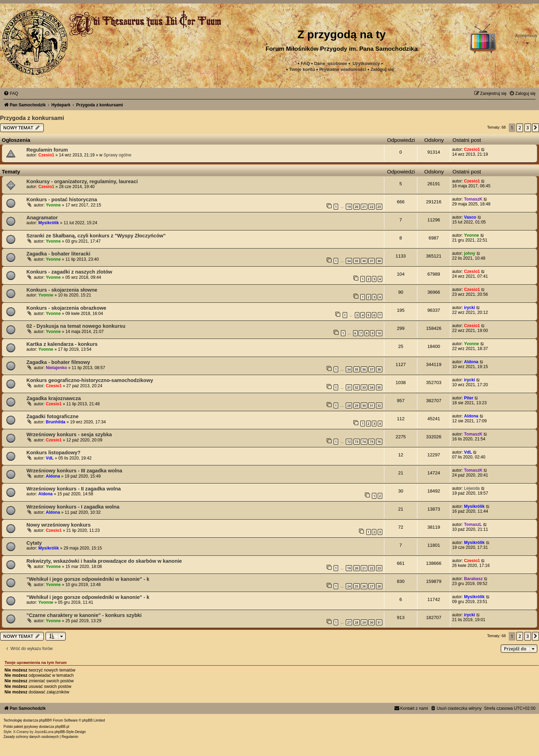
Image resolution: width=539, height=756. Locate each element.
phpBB (44, 720)
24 (349, 586)
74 (364, 442)
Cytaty (34, 543)
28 (349, 405)
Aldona (471, 362)
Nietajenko (56, 368)
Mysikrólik (48, 223)
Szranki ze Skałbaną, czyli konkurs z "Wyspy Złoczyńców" (96, 236)
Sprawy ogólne (117, 155)
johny (469, 253)
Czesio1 (46, 155)
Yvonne (53, 205)
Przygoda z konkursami (32, 118)
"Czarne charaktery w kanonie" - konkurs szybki (84, 615)
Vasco (470, 217)
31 (349, 387)
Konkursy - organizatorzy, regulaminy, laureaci (82, 181)
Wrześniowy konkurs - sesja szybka (69, 434)
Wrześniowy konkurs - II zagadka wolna (74, 489)
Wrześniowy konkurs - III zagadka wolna (74, 471)
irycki (469, 308)
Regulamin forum (47, 150)
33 (364, 387)
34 (349, 261)
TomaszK (473, 199)
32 (357, 387)
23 (379, 207)
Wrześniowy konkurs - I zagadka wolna (73, 507)
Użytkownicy (366, 63)
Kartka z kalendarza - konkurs (62, 344)
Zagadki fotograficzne (52, 416)
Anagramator (42, 218)
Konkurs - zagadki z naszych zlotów (69, 272)
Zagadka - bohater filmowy (58, 362)
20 (357, 207)
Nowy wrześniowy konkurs (59, 525)
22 (371, 207)
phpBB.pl (62, 727)
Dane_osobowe (331, 63)
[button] (536, 128)
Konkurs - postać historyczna (62, 200)
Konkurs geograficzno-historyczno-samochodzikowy (90, 380)
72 (349, 442)
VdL (50, 458)
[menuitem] (343, 70)
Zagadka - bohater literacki (58, 254)
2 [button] (520, 128)
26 (364, 586)
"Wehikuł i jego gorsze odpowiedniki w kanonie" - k (88, 579)
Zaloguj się (382, 69)
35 (357, 261)
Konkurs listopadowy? (54, 453)
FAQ (305, 63)
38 (379, 261)
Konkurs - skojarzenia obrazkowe (66, 308)
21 (364, 207)
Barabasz (473, 579)
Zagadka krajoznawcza (54, 398)
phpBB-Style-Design (70, 732)
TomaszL (473, 525)
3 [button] (528, 128)
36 (364, 261)
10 (379, 333)
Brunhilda (56, 422)
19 (349, 207)
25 (357, 586)
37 (371, 261)
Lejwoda (472, 488)
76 (379, 442)
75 (371, 442)
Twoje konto (302, 69)
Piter (469, 398)
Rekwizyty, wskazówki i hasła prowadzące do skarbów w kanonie (104, 561)
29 (357, 405)
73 (357, 442)
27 (371, 586)
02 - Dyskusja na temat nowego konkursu (76, 326)
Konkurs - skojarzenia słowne (62, 290)
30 (364, 405)
